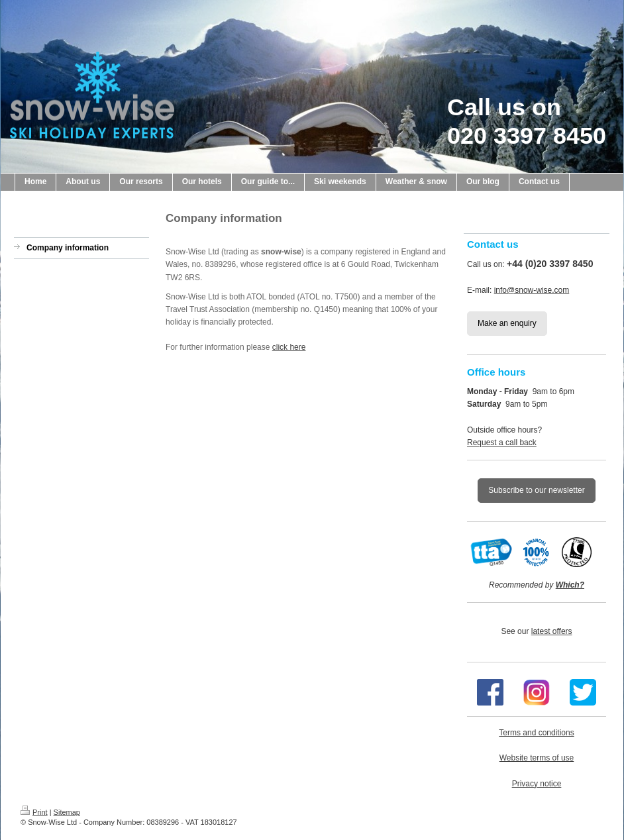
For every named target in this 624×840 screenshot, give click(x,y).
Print (34, 812)
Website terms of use (537, 758)
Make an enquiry (507, 323)
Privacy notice (537, 784)
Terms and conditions (536, 733)
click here (289, 347)
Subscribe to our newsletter (536, 490)
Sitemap (67, 812)
